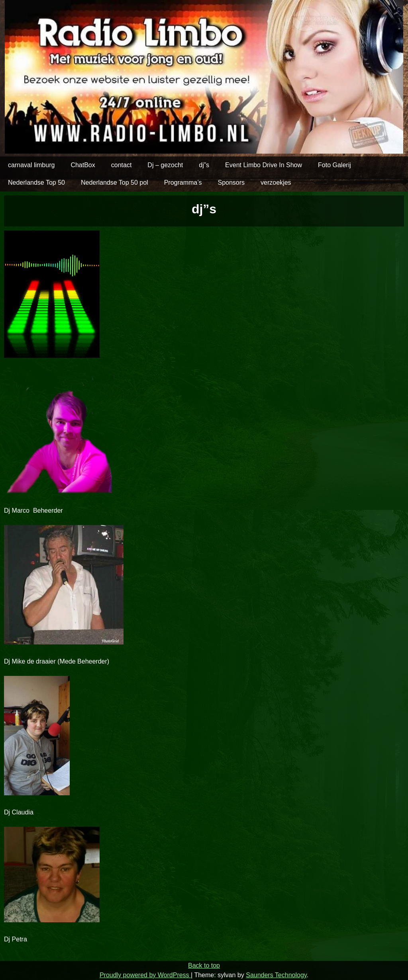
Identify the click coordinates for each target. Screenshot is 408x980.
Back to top (204, 965)
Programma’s (183, 183)
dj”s (204, 165)
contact (122, 165)
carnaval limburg (31, 165)
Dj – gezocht (165, 165)
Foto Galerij (334, 165)
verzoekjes (276, 183)
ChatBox (83, 165)
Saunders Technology (276, 975)
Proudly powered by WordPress (145, 975)
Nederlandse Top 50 (36, 183)
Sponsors (231, 183)
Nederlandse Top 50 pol (115, 183)
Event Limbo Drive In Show (264, 165)
